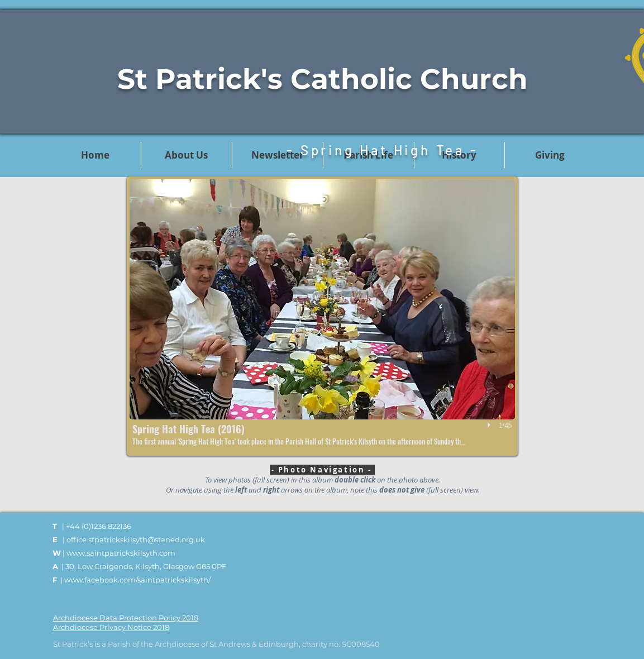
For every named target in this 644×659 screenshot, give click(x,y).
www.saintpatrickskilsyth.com (121, 553)
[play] (490, 425)
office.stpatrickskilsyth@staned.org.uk (136, 539)
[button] (322, 316)
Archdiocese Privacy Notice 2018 (111, 627)
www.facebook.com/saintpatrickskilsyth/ (137, 580)
